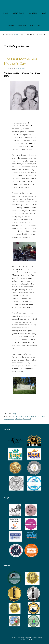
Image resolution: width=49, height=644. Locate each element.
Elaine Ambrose (24, 4)
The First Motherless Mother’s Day (21, 61)
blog (14, 414)
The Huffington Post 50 (23, 419)
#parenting (11, 419)
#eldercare (22, 416)
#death (16, 416)
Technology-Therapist (25, 639)
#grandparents (32, 416)
